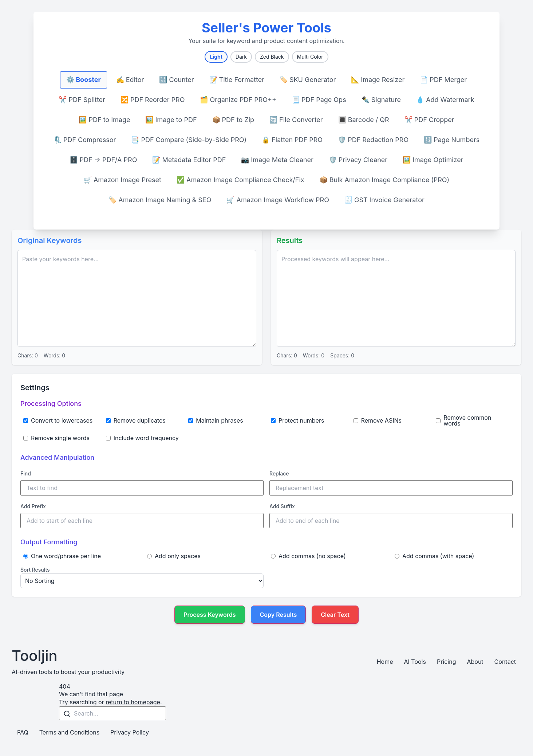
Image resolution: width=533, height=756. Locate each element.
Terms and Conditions (69, 732)
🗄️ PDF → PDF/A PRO (103, 160)
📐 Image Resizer (378, 80)
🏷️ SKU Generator (308, 80)
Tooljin (35, 656)
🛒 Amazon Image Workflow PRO (278, 200)
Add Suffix (282, 506)
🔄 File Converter (296, 120)
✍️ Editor (130, 80)
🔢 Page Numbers (452, 140)
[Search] (67, 714)
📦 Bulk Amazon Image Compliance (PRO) (385, 180)
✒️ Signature (381, 100)
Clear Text (335, 615)
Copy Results (279, 615)
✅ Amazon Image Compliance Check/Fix (240, 180)
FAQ (23, 732)
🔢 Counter (176, 80)
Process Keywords (210, 615)
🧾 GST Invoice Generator (384, 200)
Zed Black (272, 57)
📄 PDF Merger (443, 80)
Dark (241, 57)
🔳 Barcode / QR (364, 120)
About (475, 662)
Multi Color (310, 57)
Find (26, 473)
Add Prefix (33, 506)
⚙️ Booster (84, 80)
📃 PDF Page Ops (319, 100)
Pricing (447, 662)
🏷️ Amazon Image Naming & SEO (160, 200)
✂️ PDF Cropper (429, 120)
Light (216, 57)
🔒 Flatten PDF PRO (292, 140)
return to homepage (133, 702)
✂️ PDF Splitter (82, 100)
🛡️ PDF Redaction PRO (373, 140)
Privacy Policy (130, 732)
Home (385, 662)
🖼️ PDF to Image (104, 120)
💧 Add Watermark (445, 100)
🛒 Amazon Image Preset (123, 180)
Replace (279, 473)
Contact (505, 662)
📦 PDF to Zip (233, 120)
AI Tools (415, 662)
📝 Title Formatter (237, 80)
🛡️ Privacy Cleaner (358, 160)
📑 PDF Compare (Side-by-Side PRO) (189, 140)
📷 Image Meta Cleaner (277, 160)
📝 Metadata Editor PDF (189, 160)
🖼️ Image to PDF (171, 120)
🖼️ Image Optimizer (433, 160)
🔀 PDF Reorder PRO (153, 100)
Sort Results (35, 570)
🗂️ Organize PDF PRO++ (238, 100)
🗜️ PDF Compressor (85, 140)
